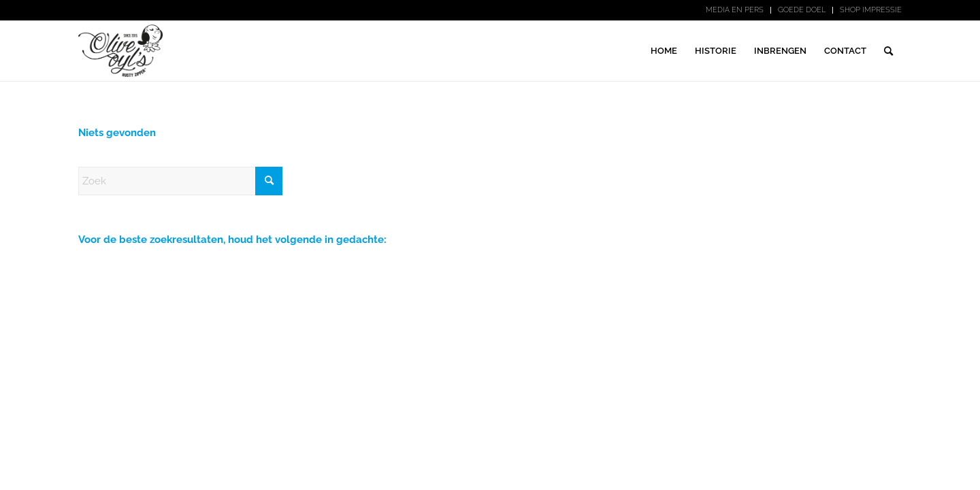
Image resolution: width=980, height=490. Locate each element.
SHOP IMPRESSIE (871, 10)
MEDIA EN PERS (735, 10)
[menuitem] (735, 10)
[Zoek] (888, 51)
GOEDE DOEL (802, 10)
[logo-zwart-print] (120, 51)
